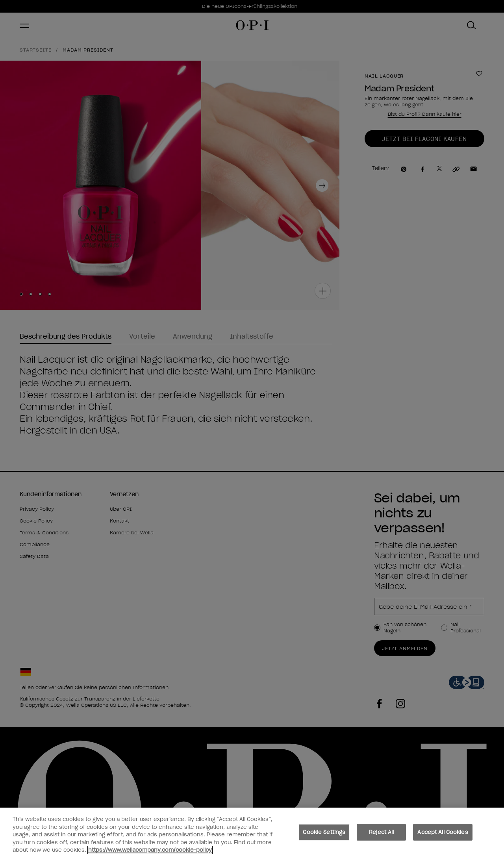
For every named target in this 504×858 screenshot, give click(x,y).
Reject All (381, 834)
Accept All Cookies (443, 834)
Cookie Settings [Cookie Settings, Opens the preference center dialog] (324, 834)
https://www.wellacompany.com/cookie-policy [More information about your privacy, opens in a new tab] (150, 852)
